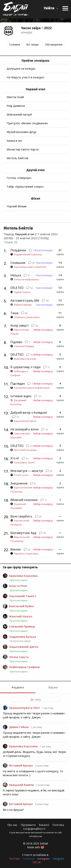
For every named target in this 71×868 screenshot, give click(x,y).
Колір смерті (20, 325)
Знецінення (19, 483)
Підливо (16, 342)
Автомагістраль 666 (25, 300)
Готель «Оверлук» (19, 178)
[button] (51, 8)
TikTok (37, 862)
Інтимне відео (21, 396)
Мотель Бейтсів (17, 158)
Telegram (58, 859)
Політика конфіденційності (44, 827)
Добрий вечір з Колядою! (29, 413)
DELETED (17, 288)
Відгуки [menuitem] (53, 687)
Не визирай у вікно (25, 429)
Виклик (16, 549)
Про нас (12, 825)
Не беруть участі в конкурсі (25, 77)
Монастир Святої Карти (23, 149)
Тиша (14, 313)
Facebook (29, 859)
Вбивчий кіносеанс (24, 500)
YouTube (14, 859)
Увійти (49, 8)
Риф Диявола (16, 106)
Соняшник (18, 263)
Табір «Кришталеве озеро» (25, 186)
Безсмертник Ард (23, 533)
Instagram (44, 859)
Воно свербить (21, 516)
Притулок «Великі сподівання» (27, 123)
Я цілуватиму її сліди (25, 367)
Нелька (16, 275)
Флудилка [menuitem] (18, 687)
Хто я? (15, 458)
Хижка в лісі (14, 141)
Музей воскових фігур (21, 132)
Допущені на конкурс (21, 68)
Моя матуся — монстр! (27, 471)
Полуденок (18, 250)
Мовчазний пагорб (19, 114)
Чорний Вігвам (16, 206)
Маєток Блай (15, 97)
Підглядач (18, 384)
